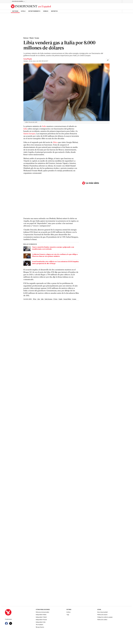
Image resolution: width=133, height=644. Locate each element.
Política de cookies (102, 620)
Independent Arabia (41, 615)
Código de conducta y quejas (105, 617)
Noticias (15, 11)
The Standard (39, 625)
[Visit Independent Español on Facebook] (6, 623)
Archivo (69, 612)
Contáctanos (8, 619)
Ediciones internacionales (43, 612)
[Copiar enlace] (108, 60)
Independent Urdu (41, 622)
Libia (25, 129)
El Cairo (55, 299)
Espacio (46, 11)
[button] (18, 1)
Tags (68, 615)
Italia (44, 126)
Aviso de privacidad (102, 612)
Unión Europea (29, 134)
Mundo (32, 38)
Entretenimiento (34, 11)
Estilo (23, 11)
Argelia (60, 299)
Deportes (54, 11)
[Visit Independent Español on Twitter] (11, 623)
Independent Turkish (41, 617)
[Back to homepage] (31, 6)
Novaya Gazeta (40, 627)
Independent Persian (41, 620)
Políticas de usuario (102, 615)
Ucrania (74, 299)
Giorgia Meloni (67, 299)
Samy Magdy (28, 59)
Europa (37, 38)
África (55, 143)
